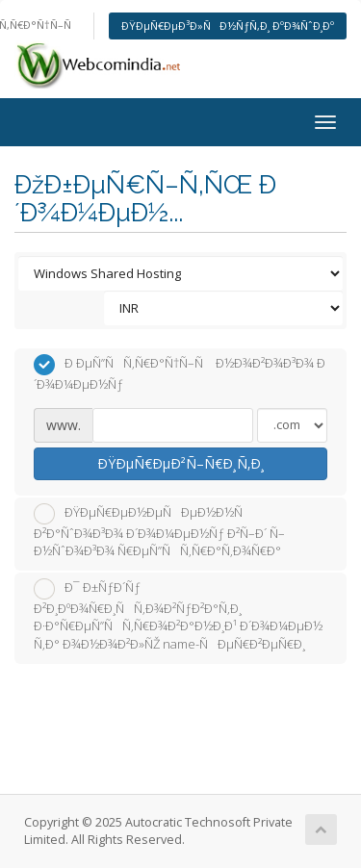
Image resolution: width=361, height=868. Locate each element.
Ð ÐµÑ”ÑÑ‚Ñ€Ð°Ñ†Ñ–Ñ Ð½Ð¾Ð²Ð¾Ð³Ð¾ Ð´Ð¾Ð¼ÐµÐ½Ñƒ (180, 373)
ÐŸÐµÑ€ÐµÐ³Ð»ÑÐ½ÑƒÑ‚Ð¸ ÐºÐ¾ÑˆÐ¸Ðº (228, 26)
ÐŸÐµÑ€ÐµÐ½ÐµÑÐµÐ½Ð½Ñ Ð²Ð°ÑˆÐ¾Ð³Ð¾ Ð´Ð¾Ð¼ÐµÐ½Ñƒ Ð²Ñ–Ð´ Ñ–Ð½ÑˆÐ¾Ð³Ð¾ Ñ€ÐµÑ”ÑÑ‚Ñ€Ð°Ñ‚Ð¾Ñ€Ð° (159, 532)
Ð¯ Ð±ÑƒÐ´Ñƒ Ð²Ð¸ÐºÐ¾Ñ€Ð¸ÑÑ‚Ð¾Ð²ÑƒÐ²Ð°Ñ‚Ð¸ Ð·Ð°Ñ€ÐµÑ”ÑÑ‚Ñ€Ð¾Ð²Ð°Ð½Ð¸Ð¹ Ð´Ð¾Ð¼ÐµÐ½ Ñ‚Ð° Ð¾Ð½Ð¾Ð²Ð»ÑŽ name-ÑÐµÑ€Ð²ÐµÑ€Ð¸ (178, 615)
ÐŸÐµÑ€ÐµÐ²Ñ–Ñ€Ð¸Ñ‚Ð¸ (181, 463)
